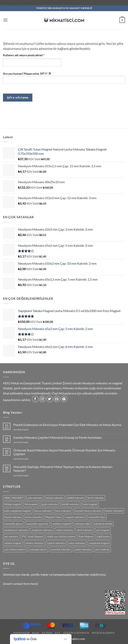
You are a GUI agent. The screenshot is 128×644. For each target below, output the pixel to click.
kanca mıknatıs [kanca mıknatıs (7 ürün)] (43, 511)
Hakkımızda (22, 633)
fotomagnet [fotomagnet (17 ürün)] (31, 504)
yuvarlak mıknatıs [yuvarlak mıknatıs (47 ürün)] (61, 549)
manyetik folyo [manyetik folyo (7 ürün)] (97, 517)
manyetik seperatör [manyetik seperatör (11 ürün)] (37, 524)
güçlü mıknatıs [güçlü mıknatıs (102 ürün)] (50, 504)
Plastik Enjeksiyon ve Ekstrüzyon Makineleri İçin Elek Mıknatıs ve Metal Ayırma (67, 425)
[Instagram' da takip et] (42, 399)
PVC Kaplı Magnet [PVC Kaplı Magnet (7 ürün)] (33, 536)
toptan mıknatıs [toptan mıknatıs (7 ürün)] (56, 543)
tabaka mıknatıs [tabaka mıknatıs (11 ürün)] (34, 543)
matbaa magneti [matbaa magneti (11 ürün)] (62, 524)
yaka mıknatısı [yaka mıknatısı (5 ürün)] (77, 543)
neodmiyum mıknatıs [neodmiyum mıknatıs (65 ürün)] (16, 530)
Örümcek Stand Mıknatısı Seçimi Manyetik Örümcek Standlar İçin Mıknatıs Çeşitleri (64, 452)
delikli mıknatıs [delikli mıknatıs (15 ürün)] (76, 498)
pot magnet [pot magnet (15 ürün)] (103, 530)
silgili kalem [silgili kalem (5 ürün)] (103, 536)
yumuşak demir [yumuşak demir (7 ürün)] (38, 549)
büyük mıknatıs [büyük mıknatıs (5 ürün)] (55, 498)
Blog (36, 633)
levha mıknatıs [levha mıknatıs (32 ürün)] (34, 517)
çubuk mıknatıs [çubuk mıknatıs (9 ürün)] (83, 549)
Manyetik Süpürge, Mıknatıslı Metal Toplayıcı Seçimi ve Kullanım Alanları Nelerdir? (63, 469)
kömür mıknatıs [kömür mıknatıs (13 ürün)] (114, 511)
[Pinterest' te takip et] (64, 399)
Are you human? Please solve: (64, 78)
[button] (5, 20)
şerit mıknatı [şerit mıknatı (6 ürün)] (102, 549)
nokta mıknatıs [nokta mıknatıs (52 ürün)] (65, 530)
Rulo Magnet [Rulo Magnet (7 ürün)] (86, 536)
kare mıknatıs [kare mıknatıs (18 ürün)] (63, 511)
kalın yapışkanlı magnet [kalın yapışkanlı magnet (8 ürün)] (18, 511)
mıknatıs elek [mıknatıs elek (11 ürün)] (82, 524)
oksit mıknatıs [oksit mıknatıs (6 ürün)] (85, 530)
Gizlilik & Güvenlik (76, 633)
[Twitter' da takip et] (50, 399)
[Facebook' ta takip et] (35, 399)
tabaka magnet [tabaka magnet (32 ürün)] (13, 543)
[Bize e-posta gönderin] (57, 399)
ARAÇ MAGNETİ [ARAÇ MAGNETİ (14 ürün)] (14, 498)
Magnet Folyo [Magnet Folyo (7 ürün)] (53, 517)
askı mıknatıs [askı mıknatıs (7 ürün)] (35, 498)
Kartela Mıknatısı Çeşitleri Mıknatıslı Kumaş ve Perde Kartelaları (58, 437)
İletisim (47, 633)
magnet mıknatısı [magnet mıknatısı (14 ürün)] (75, 517)
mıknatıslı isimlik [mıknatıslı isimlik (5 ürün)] (103, 524)
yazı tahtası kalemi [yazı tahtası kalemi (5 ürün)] (15, 549)
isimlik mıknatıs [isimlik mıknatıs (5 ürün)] (70, 504)
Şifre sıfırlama (18, 97)
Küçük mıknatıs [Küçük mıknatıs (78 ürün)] (13, 517)
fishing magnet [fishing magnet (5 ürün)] (13, 504)
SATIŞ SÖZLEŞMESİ (103, 633)
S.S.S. (58, 633)
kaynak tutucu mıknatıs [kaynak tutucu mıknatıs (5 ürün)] (88, 511)
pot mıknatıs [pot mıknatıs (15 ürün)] (11, 536)
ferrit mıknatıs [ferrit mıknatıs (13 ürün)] (96, 498)
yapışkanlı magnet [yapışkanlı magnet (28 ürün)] (99, 543)
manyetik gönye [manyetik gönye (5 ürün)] (13, 524)
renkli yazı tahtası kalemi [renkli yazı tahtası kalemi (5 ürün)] (61, 536)
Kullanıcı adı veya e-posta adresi (28, 55)
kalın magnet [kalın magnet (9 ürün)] (90, 504)
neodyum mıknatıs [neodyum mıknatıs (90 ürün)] (42, 530)
